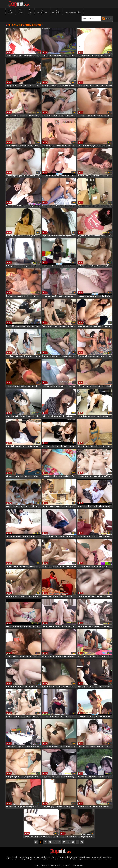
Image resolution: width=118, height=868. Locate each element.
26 (82, 842)
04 (50, 842)
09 (73, 842)
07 (64, 842)
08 (68, 842)
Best (30, 12)
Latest (20, 12)
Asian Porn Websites (73, 12)
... (77, 842)
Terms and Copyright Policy (51, 866)
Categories (56, 12)
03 (45, 842)
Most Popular (42, 12)
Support (66, 866)
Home (10, 12)
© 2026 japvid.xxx (78, 866)
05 (55, 842)
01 (36, 842)
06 (59, 842)
